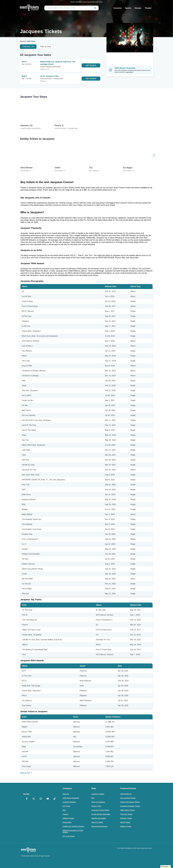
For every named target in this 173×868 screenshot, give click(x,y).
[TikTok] (55, 799)
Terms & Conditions (98, 802)
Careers (65, 814)
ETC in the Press (69, 836)
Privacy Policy (96, 806)
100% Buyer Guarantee (71, 798)
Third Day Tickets (126, 814)
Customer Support (98, 794)
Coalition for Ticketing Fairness (73, 826)
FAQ (93, 798)
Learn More (130, 72)
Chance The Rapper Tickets (130, 802)
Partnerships (67, 822)
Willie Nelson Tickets (127, 810)
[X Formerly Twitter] (34, 799)
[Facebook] (27, 799)
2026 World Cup (126, 794)
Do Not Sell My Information (101, 814)
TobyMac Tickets (126, 818)
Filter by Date (46, 47)
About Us (66, 794)
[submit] (95, 8)
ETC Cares (66, 806)
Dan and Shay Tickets (128, 798)
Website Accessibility (99, 818)
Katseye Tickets (126, 826)
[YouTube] (48, 799)
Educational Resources (99, 826)
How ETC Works (97, 822)
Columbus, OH (28, 47)
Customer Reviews (69, 802)
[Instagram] (41, 799)
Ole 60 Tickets (125, 822)
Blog (64, 810)
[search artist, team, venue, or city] (71, 8)
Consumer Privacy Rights (100, 810)
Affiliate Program (68, 818)
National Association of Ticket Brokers (73, 831)
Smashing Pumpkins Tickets (130, 806)
